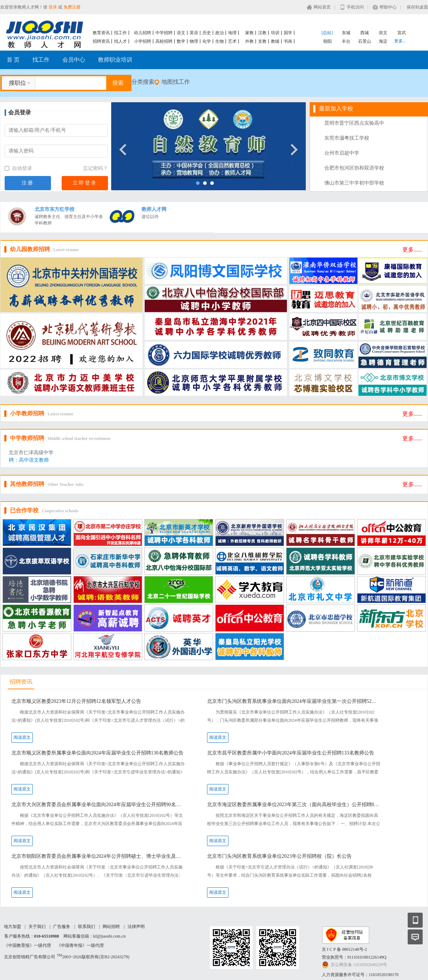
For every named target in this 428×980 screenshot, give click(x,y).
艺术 (232, 41)
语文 (181, 33)
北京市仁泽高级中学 (31, 453)
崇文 (383, 33)
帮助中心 (388, 7)
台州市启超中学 (342, 153)
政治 (220, 33)
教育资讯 (101, 33)
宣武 (402, 33)
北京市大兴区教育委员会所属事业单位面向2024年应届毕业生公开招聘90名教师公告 (99, 805)
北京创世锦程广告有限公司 (30, 957)
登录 (53, 7)
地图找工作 (176, 82)
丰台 (346, 41)
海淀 (383, 41)
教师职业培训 (115, 60)
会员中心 (74, 60)
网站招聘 (111, 927)
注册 (28, 183)
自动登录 (19, 168)
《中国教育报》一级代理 (27, 945)
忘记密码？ (96, 168)
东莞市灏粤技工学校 (347, 138)
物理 (194, 41)
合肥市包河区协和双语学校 (354, 168)
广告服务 (62, 927)
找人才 (120, 41)
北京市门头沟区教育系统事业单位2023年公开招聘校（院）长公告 (279, 856)
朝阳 (328, 41)
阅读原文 (22, 737)
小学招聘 (143, 41)
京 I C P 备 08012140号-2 (344, 949)
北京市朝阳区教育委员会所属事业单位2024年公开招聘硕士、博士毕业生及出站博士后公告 (99, 856)
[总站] (328, 33)
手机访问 (355, 7)
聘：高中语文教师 (29, 460)
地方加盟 (12, 927)
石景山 (365, 41)
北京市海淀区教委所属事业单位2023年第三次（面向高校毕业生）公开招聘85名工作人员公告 (294, 805)
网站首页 (322, 7)
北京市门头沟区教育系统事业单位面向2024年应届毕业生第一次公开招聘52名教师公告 (294, 701)
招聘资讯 (101, 41)
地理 (232, 33)
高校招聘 (164, 41)
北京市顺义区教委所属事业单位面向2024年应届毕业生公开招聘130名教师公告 (97, 753)
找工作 (120, 33)
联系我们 (87, 927)
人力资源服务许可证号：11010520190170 (360, 975)
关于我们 (37, 927)
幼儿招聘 (143, 33)
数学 (181, 41)
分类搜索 (143, 82)
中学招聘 (164, 33)
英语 (194, 33)
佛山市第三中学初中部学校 (354, 183)
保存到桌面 (417, 7)
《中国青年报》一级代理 (80, 945)
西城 (365, 33)
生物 (220, 41)
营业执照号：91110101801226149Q (354, 957)
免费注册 (72, 7)
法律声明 (136, 927)
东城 (346, 33)
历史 (207, 33)
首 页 (13, 60)
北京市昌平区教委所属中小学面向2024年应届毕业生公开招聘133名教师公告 (291, 753)
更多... (400, 41)
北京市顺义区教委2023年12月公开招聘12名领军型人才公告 (76, 701)
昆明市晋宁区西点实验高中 (354, 123)
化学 (207, 41)
